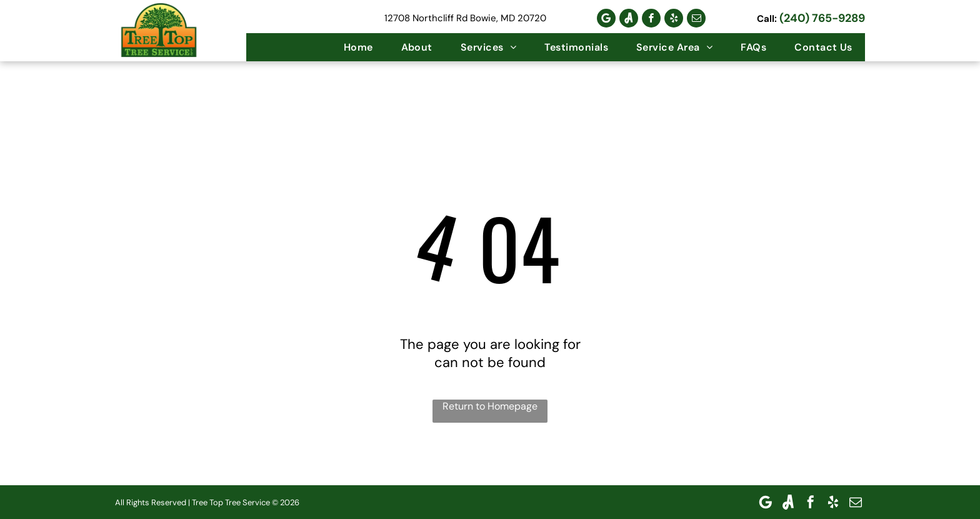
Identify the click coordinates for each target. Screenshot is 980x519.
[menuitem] (357, 47)
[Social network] (629, 18)
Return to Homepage (490, 406)
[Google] (606, 18)
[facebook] (651, 18)
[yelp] (674, 18)
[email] (696, 18)
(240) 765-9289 (822, 18)
